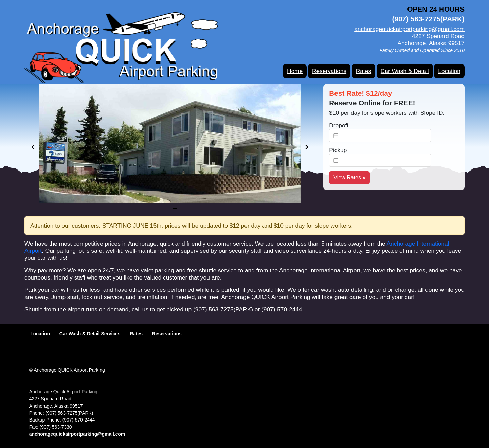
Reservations (329, 71)
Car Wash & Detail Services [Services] (90, 334)
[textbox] (380, 136)
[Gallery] (170, 147)
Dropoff (339, 125)
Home (295, 71)
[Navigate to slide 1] (175, 208)
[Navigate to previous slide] (33, 147)
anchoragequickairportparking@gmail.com (409, 29)
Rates (364, 71)
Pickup (338, 150)
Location (449, 71)
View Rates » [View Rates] (349, 177)
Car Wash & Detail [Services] (405, 71)
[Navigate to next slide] (307, 147)
